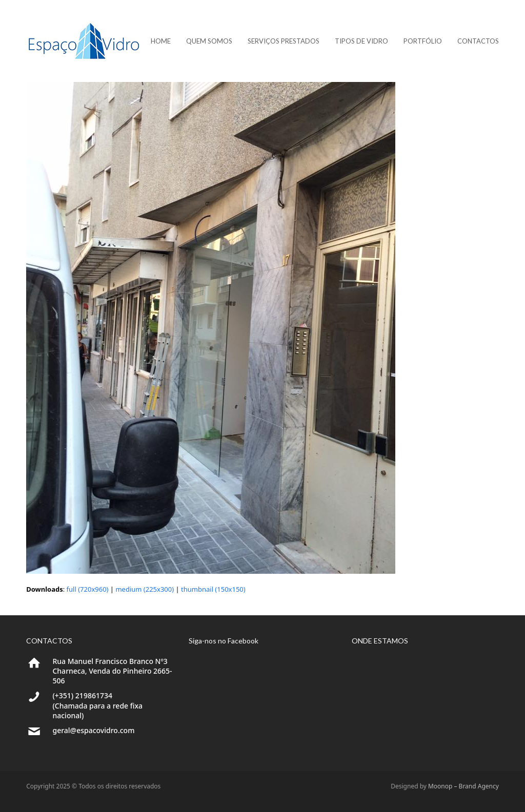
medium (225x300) (145, 589)
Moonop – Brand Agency (463, 786)
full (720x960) (88, 589)
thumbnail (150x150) (213, 589)
